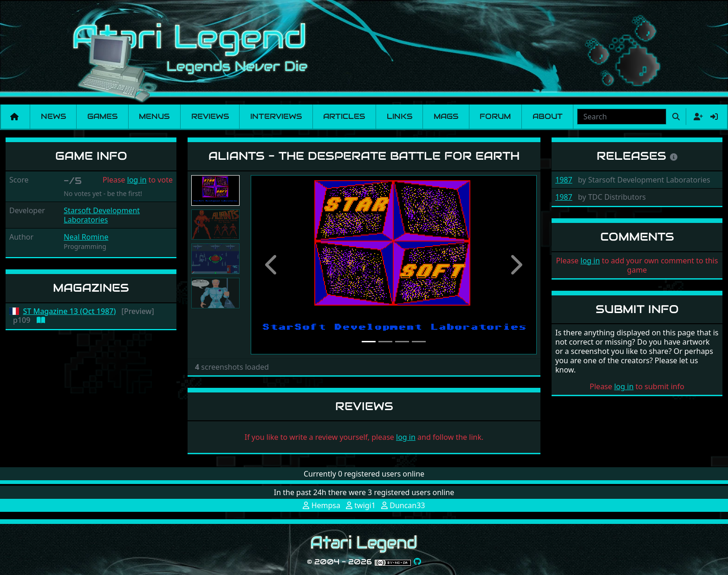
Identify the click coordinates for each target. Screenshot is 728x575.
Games (102, 116)
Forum (495, 116)
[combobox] (622, 117)
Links (400, 116)
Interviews (276, 116)
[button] (272, 265)
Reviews (210, 116)
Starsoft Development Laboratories (102, 215)
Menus (154, 116)
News (53, 116)
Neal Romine (86, 237)
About (548, 116)
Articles (344, 116)
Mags (446, 116)
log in (137, 180)
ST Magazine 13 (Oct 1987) (70, 311)
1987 (564, 180)
